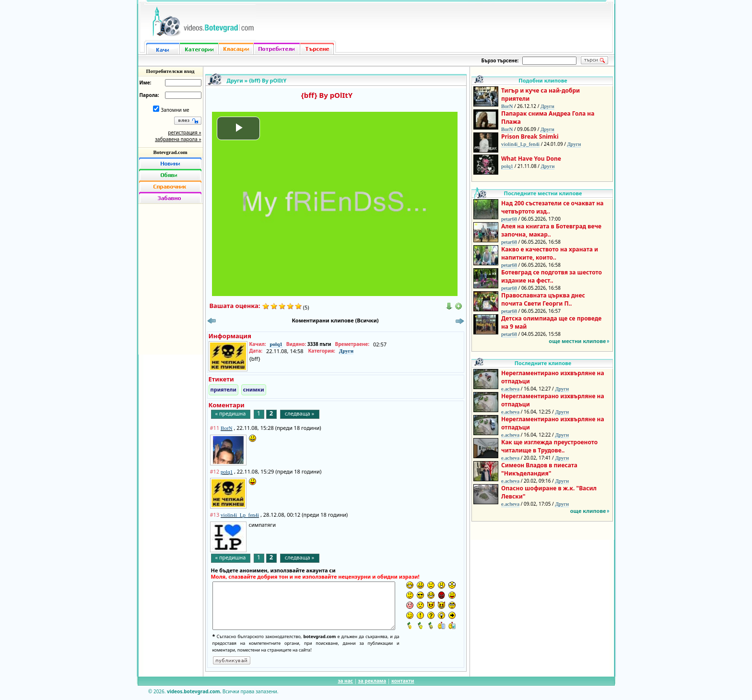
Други (235, 80)
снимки (254, 389)
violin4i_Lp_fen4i (520, 144)
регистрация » (184, 132)
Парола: (149, 95)
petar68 (509, 219)
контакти (403, 681)
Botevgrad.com (170, 152)
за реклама (372, 681)
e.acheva (510, 389)
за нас (345, 681)
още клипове (588, 511)
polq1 (276, 344)
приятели (223, 389)
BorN (507, 106)
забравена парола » (178, 139)
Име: (146, 83)
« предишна (231, 413)
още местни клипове (577, 341)
